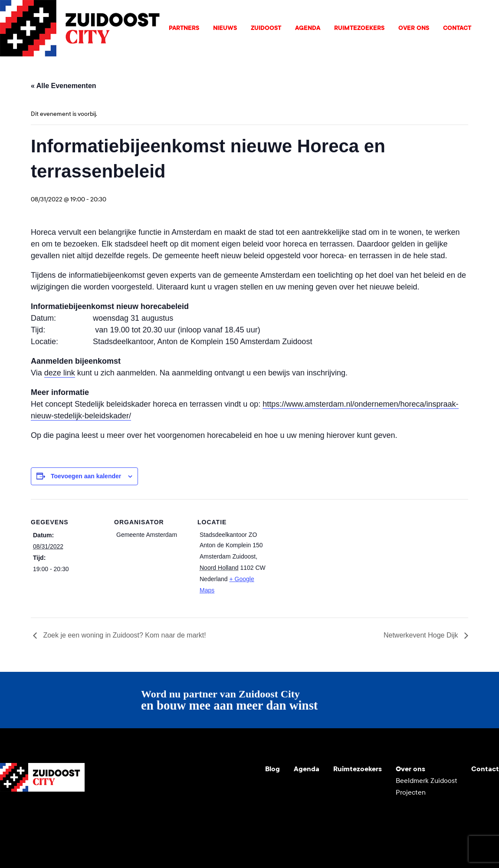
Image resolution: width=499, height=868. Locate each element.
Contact (457, 28)
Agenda (308, 28)
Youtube (7, 812)
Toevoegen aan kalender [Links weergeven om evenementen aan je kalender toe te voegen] (86, 476)
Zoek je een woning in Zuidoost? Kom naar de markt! (124, 635)
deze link (60, 373)
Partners (184, 28)
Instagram (28, 812)
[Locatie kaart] (327, 559)
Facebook (69, 812)
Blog (272, 769)
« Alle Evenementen (64, 86)
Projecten (411, 792)
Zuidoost (266, 28)
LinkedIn (49, 812)
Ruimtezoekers (359, 28)
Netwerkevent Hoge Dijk (422, 635)
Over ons (414, 28)
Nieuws (225, 28)
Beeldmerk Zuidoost (427, 781)
